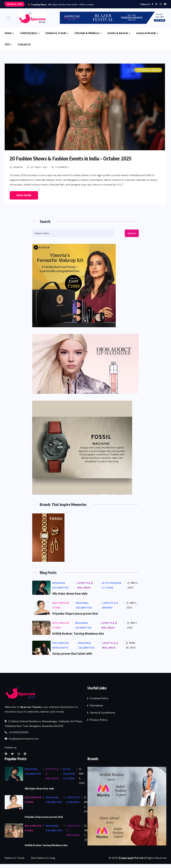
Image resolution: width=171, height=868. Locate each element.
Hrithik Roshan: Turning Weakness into (78, 633)
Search (132, 233)
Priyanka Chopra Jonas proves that (75, 613)
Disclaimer (96, 705)
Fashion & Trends (56, 33)
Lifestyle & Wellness (87, 33)
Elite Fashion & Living (43, 858)
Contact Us (24, 44)
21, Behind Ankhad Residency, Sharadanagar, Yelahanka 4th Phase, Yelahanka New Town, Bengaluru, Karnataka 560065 (44, 724)
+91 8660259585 (17, 732)
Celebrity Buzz (29, 33)
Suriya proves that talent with (72, 653)
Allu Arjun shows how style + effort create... (72, 5)
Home (8, 33)
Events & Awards (118, 33)
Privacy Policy (99, 720)
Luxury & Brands (146, 33)
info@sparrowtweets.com (22, 739)
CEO (7, 44)
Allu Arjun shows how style (70, 593)
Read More (24, 195)
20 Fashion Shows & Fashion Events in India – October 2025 (71, 158)
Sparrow (18, 167)
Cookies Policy (99, 698)
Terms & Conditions (102, 713)
